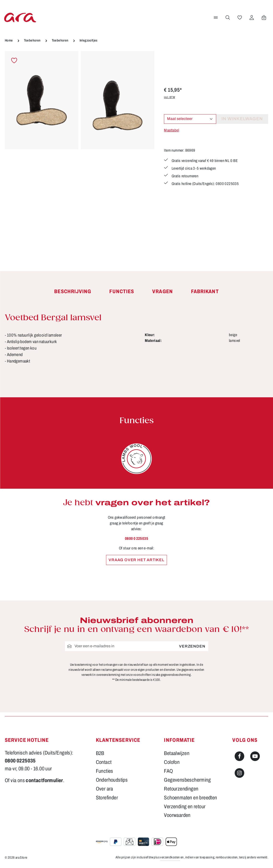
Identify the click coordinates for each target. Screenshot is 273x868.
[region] (80, 151)
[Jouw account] (252, 18)
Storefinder (107, 798)
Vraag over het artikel (136, 560)
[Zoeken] (228, 18)
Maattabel (171, 130)
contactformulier (44, 780)
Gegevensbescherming (187, 780)
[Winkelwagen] (264, 18)
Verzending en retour (185, 807)
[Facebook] (239, 756)
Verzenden (192, 646)
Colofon (172, 762)
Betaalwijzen (177, 753)
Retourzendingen (181, 789)
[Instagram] (239, 773)
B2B (100, 753)
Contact (104, 762)
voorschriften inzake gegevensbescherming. (162, 675)
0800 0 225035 (136, 538)
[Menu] (216, 18)
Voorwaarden (177, 815)
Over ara (105, 789)
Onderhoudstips (112, 780)
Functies (105, 771)
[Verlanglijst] (240, 18)
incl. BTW (169, 97)
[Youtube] (255, 756)
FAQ (168, 771)
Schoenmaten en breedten (190, 798)
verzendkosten (170, 857)
